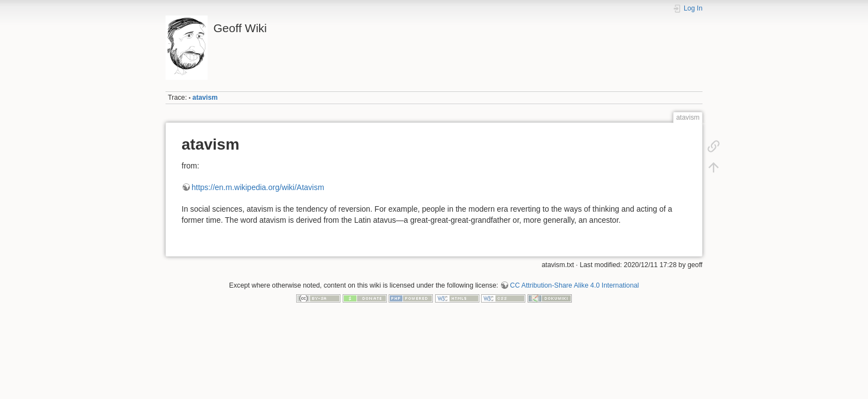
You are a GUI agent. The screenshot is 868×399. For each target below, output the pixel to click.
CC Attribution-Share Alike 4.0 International (574, 285)
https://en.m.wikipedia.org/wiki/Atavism (258, 187)
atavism (205, 98)
